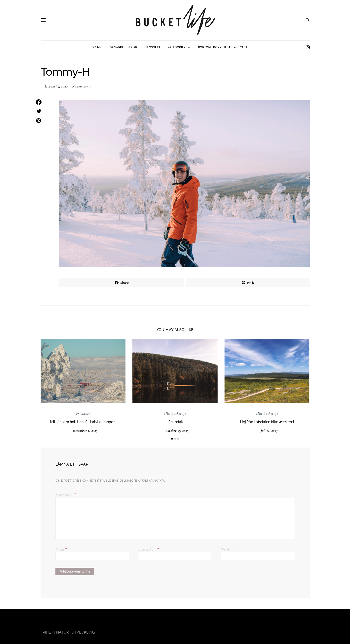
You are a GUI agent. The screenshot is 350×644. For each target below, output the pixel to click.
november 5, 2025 (85, 431)
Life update (175, 422)
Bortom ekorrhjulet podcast (223, 47)
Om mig (97, 47)
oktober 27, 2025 (177, 431)
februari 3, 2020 (56, 86)
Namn (61, 549)
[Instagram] (308, 47)
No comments (82, 86)
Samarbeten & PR (124, 47)
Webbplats (228, 549)
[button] (172, 439)
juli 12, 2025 (269, 431)
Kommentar (64, 494)
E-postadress (149, 549)
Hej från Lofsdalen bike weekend (267, 422)
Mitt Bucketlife (175, 413)
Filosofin (152, 47)
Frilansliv (83, 413)
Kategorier (177, 47)
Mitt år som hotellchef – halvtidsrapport (83, 422)
